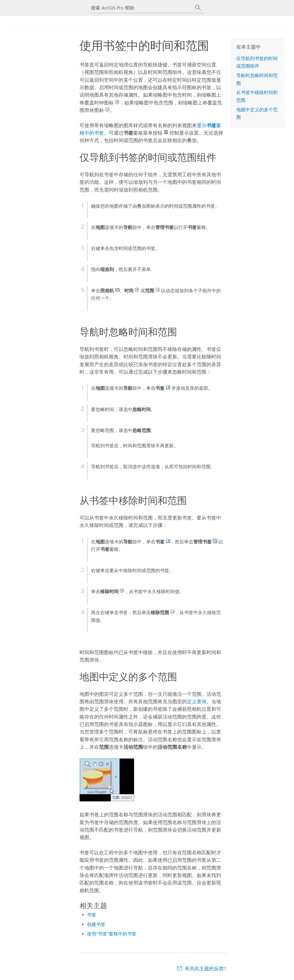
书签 (92, 915)
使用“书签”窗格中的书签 (112, 934)
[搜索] (198, 8)
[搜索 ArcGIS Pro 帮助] (141, 8)
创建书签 (96, 924)
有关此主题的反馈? (205, 968)
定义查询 (197, 702)
